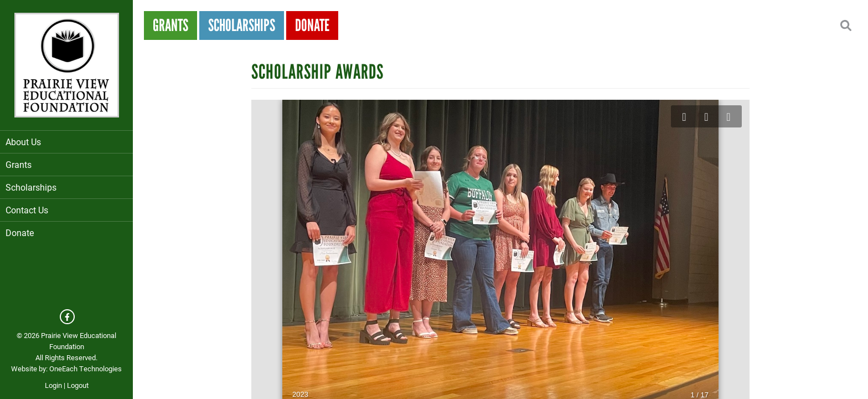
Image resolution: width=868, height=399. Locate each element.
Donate (20, 232)
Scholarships (66, 187)
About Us (66, 142)
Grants (66, 164)
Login (53, 385)
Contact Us (27, 210)
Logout (78, 385)
